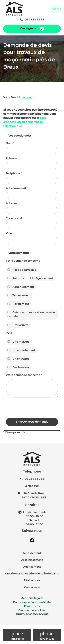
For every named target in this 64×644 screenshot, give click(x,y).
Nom (10, 144)
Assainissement (21, 287)
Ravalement (18, 304)
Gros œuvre (18, 325)
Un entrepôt (18, 359)
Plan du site (32, 606)
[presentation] (32, 415)
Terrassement (19, 295)
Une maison (18, 342)
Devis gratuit (32, 29)
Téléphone (14, 174)
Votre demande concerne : (24, 261)
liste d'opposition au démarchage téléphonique (24, 122)
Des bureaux (18, 367)
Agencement (42, 278)
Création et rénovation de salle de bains (32, 574)
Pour (9, 333)
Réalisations (32, 581)
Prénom (11, 159)
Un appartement (21, 350)
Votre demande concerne (24, 375)
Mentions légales (32, 598)
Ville (9, 234)
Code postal (14, 219)
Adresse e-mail (17, 189)
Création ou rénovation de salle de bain (31, 315)
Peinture (16, 278)
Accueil (27, 98)
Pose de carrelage (22, 270)
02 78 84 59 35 (32, 20)
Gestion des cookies (32, 611)
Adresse (11, 204)
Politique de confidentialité (32, 602)
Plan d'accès (17, 639)
